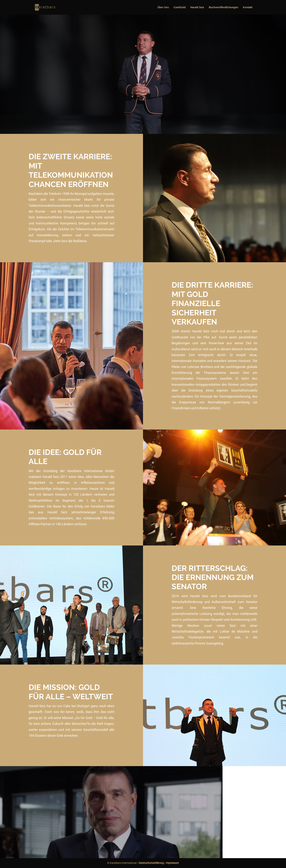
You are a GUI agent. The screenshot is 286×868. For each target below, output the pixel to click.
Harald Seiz (197, 7)
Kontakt (248, 7)
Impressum (172, 863)
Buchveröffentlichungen (224, 7)
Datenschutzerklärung (151, 863)
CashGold (180, 7)
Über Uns (163, 7)
